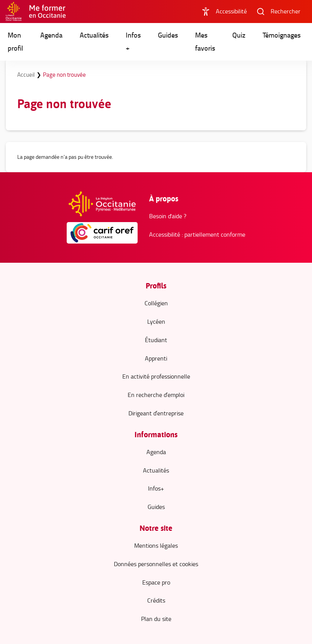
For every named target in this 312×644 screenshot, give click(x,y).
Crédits (156, 600)
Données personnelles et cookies (156, 564)
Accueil (26, 75)
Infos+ (156, 488)
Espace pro (156, 582)
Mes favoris (205, 42)
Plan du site (156, 619)
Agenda (51, 35)
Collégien (156, 303)
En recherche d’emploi (156, 395)
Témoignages (282, 35)
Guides (168, 35)
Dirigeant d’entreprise (156, 413)
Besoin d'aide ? (168, 216)
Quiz (239, 35)
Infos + (133, 42)
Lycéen (156, 322)
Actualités (94, 35)
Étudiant (156, 340)
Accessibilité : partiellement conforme (197, 235)
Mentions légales (156, 546)
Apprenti (156, 358)
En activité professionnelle (156, 376)
